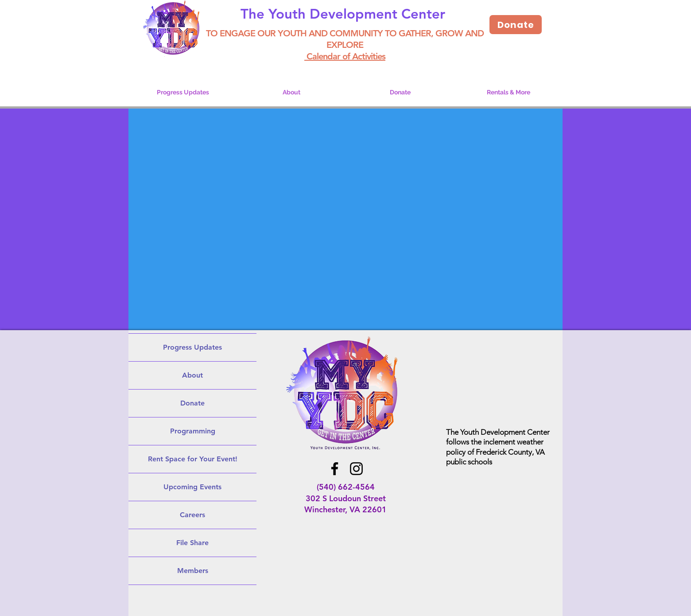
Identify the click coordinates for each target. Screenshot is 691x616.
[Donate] (516, 25)
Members (193, 571)
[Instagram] (356, 469)
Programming (193, 431)
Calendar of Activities (345, 56)
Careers (192, 515)
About (192, 375)
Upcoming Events (192, 487)
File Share (192, 543)
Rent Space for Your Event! (193, 459)
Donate (192, 403)
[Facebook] (335, 469)
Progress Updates (192, 347)
